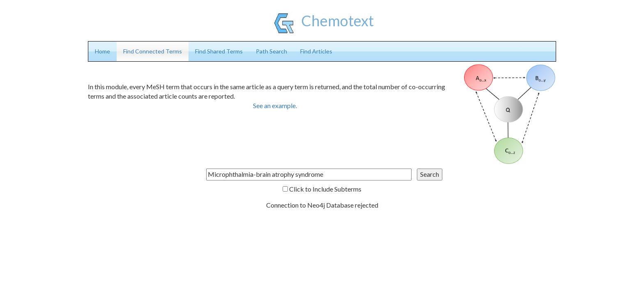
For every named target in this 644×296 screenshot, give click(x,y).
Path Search (271, 51)
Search (430, 174)
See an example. (275, 105)
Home (102, 51)
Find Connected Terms (153, 51)
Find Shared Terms (219, 51)
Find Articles (316, 51)
